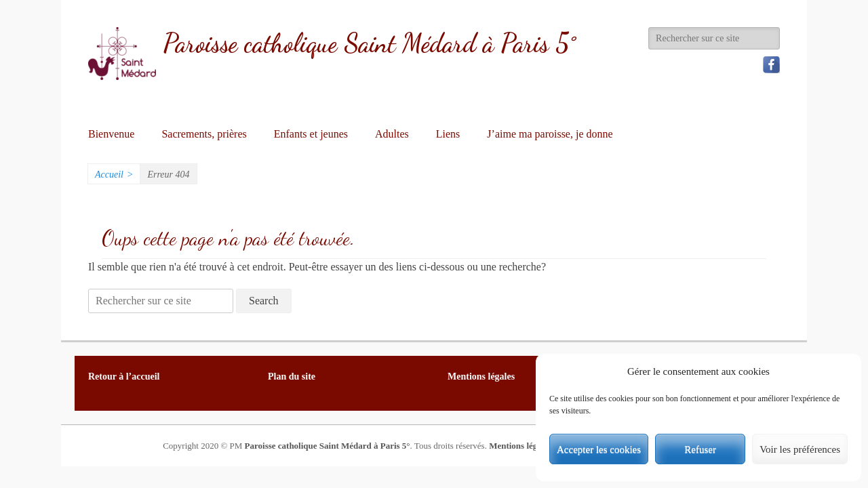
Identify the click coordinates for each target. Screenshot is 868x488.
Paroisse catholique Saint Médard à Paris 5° (369, 43)
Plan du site (292, 377)
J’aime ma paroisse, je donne (550, 134)
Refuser (700, 449)
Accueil (114, 175)
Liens (448, 134)
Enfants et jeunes (311, 134)
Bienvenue (111, 134)
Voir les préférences (800, 449)
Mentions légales (520, 446)
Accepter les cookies (599, 449)
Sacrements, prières (204, 134)
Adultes (392, 134)
